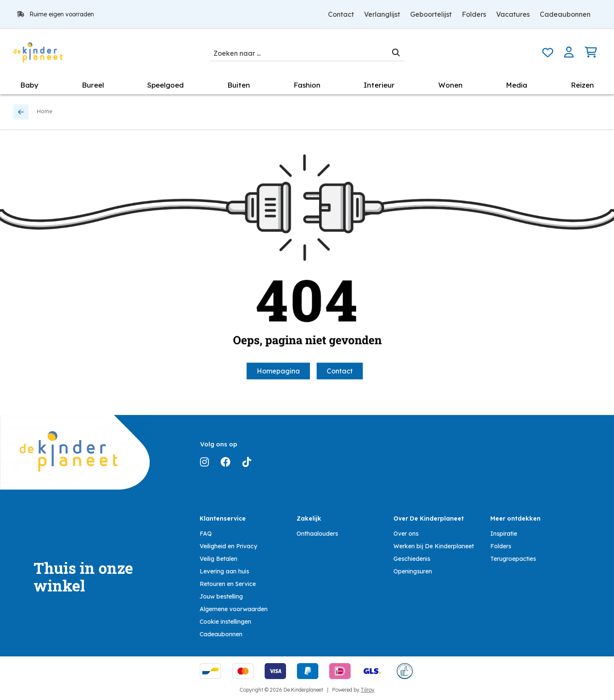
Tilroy (368, 690)
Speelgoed (165, 85)
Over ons (406, 534)
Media (516, 85)
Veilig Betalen (219, 559)
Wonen (450, 85)
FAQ (206, 534)
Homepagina (278, 371)
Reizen (582, 85)
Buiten (239, 85)
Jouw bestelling (221, 596)
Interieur (379, 85)
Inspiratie (504, 534)
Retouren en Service (228, 584)
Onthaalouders (317, 534)
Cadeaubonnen (565, 14)
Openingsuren (413, 571)
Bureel (93, 85)
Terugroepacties (513, 559)
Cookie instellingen (225, 622)
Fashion (307, 85)
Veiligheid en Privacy (228, 546)
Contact (341, 14)
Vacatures (513, 14)
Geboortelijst (431, 14)
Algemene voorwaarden (234, 609)
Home (45, 111)
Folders (474, 14)
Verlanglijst (382, 14)
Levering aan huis (224, 571)
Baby (29, 85)
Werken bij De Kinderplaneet (434, 546)
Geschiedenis (412, 559)
